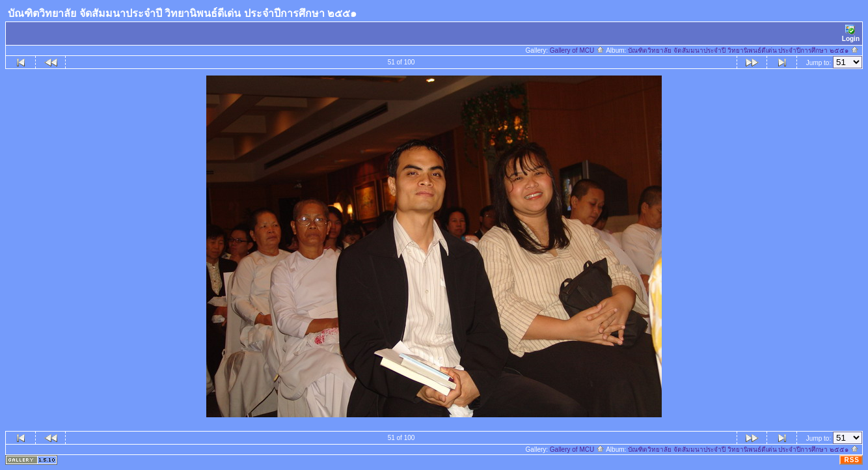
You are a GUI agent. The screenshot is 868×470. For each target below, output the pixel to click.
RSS (852, 460)
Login (851, 34)
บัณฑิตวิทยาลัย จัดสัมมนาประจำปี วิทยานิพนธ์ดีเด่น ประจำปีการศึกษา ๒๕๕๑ (743, 50)
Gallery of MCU (577, 50)
